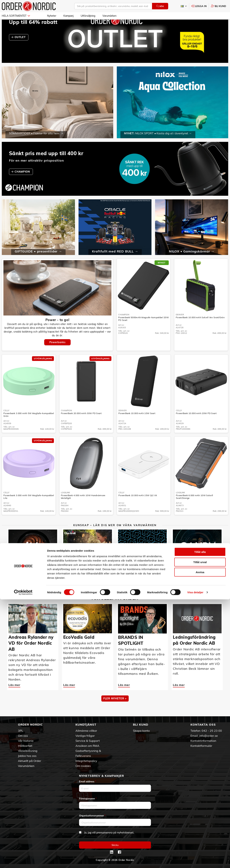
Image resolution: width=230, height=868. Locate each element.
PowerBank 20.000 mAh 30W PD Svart (81, 424)
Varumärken (109, 16)
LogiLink (65, 503)
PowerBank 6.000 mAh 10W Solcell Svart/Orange (194, 507)
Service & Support (88, 741)
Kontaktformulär (201, 746)
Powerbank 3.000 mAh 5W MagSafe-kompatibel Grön (29, 425)
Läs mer (14, 581)
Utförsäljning (88, 16)
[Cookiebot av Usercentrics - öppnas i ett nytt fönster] (23, 861)
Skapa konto (141, 731)
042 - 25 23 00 (212, 731)
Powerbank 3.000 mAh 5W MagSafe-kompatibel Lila (29, 507)
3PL (21, 731)
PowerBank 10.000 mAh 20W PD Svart (196, 424)
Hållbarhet (25, 746)
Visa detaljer (195, 861)
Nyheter (52, 16)
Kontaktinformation (203, 741)
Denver (180, 325)
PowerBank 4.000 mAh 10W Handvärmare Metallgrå (83, 507)
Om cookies (83, 766)
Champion (124, 325)
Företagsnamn (88, 798)
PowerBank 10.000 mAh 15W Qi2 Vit (138, 506)
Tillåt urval (200, 831)
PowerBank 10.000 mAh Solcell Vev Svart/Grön (200, 328)
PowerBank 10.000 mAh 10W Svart (137, 424)
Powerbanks (57, 353)
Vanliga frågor (85, 736)
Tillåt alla (200, 821)
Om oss (23, 736)
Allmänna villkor (86, 731)
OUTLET (20, 48)
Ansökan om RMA (87, 746)
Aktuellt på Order (30, 761)
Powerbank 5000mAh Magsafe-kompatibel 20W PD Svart (143, 329)
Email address (88, 781)
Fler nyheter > (115, 709)
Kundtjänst (86, 725)
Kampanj (68, 16)
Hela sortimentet (16, 16)
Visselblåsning (28, 751)
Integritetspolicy (86, 761)
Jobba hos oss (27, 756)
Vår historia (26, 741)
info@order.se (209, 736)
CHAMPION (23, 182)
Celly (6, 421)
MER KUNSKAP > (115, 595)
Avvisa (200, 841)
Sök (160, 6)
